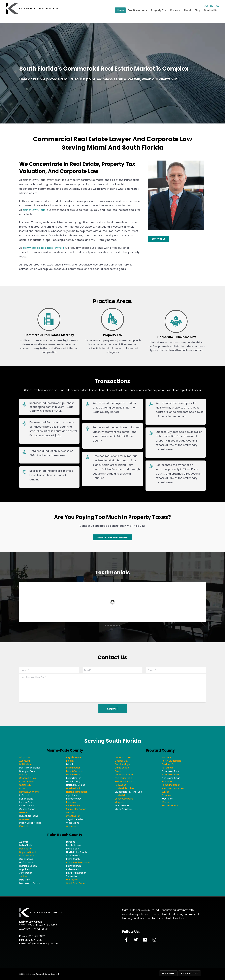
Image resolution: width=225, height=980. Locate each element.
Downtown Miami (29, 792)
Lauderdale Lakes (124, 788)
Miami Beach (73, 768)
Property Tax (159, 17)
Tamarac (167, 795)
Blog (197, 17)
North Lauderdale (171, 761)
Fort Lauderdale (124, 778)
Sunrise (166, 792)
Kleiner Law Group (34, 210)
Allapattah (25, 757)
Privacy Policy (189, 973)
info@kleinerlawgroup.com (44, 944)
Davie (118, 771)
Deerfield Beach (124, 775)
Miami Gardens (75, 771)
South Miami (73, 806)
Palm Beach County (65, 835)
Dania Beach (122, 768)
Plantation (167, 781)
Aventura (24, 761)
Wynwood (72, 826)
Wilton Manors (170, 806)
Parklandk (167, 768)
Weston (166, 802)
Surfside (71, 813)
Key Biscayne (74, 757)
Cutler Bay (25, 785)
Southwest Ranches (173, 788)
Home (120, 17)
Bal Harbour (26, 764)
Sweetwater (73, 816)
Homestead (26, 819)
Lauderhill (120, 795)
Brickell (23, 775)
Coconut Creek (123, 757)
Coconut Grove (28, 778)
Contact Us (211, 17)
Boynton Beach (28, 852)
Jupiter (23, 876)
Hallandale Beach (124, 781)
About (187, 17)
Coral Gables (27, 781)
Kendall (23, 826)
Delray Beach (27, 856)
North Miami (73, 788)
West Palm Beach (76, 883)
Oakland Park (169, 764)
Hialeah (23, 813)
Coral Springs (122, 764)
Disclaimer (168, 973)
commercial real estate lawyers (43, 248)
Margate (120, 802)
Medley (70, 761)
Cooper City (121, 761)
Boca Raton (26, 849)
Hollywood (120, 785)
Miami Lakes (73, 775)
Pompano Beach (171, 785)
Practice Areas (136, 17)
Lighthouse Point (124, 799)
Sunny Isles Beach (76, 809)
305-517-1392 (208, 11)
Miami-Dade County (65, 750)
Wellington (72, 880)
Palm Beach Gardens (78, 862)
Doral (22, 788)
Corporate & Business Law (176, 337)
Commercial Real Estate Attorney (49, 335)
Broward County (160, 750)
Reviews (175, 17)
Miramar (166, 757)
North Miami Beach (77, 792)
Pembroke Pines (171, 775)
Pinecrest (72, 802)
